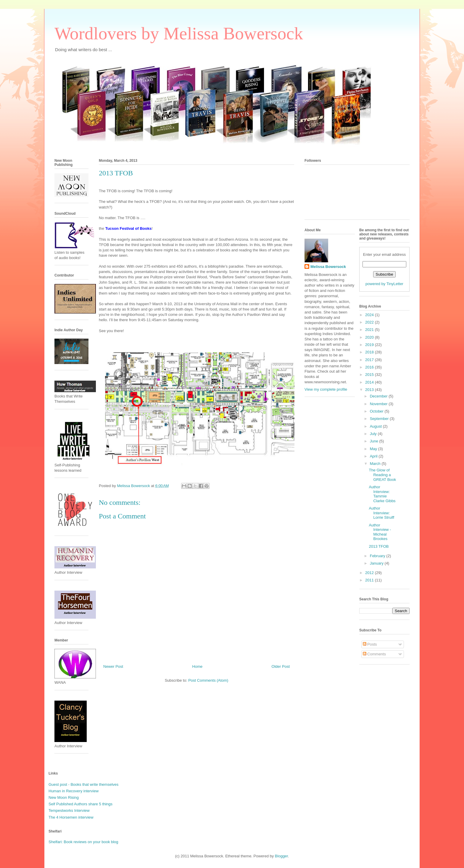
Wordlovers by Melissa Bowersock (179, 33)
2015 (370, 375)
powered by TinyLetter (384, 284)
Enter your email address (385, 254)
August (376, 426)
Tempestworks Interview (69, 810)
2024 (370, 315)
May (374, 449)
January (377, 563)
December (379, 396)
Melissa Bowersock (328, 267)
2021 (370, 330)
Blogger (281, 856)
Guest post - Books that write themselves (83, 784)
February (378, 556)
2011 (370, 580)
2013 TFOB (379, 546)
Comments (374, 654)
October (377, 411)
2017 (370, 360)
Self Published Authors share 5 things (80, 804)
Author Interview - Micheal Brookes (380, 532)
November (379, 404)
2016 (370, 367)
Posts (370, 644)
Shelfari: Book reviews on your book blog (83, 842)
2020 (370, 337)
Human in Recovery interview (74, 791)
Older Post (281, 666)
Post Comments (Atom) (208, 680)
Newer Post (113, 666)
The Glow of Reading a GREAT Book (382, 475)
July (374, 434)
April (374, 456)
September (380, 419)
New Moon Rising (64, 797)
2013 (370, 390)
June (375, 441)
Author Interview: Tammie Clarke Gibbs (382, 494)
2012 (370, 573)
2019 (370, 345)
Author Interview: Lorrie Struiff (381, 513)
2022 (370, 322)
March (376, 464)
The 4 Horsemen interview (71, 817)
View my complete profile (326, 389)
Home (198, 666)
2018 (370, 352)
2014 (370, 382)
